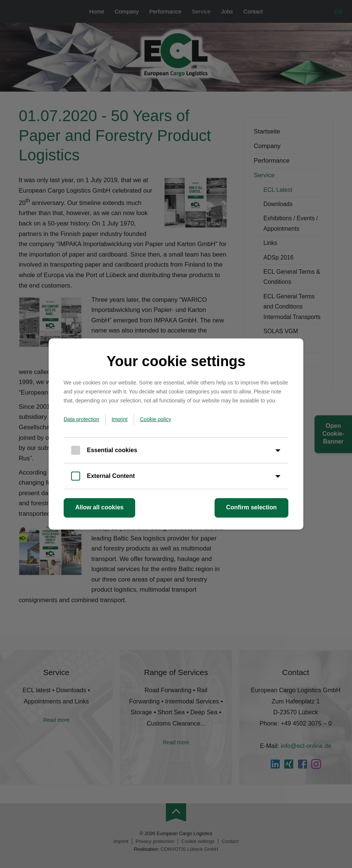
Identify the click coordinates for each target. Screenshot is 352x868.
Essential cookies (112, 450)
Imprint (120, 419)
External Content (111, 476)
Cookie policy (156, 419)
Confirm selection (251, 507)
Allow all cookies (99, 507)
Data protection (81, 419)
